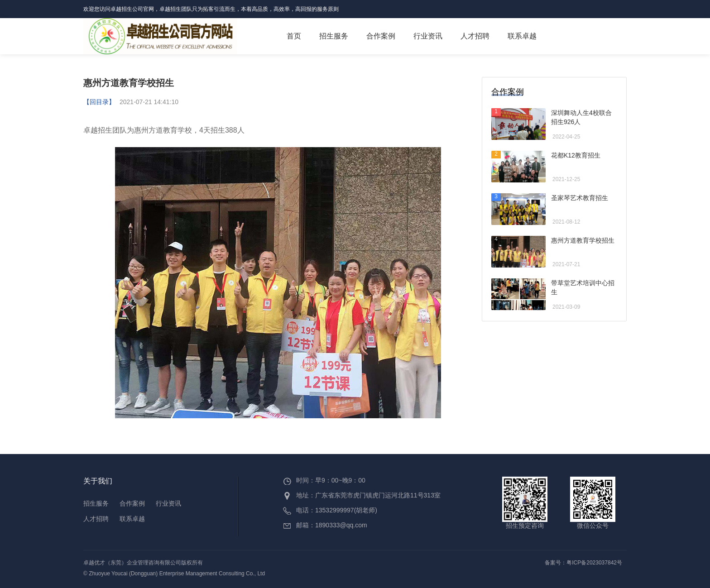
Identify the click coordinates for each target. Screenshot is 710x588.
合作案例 (385, 34)
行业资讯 (428, 36)
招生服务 (334, 36)
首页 (294, 36)
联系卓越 (522, 36)
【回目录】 (99, 102)
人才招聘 (475, 36)
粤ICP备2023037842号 (594, 563)
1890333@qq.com (341, 525)
